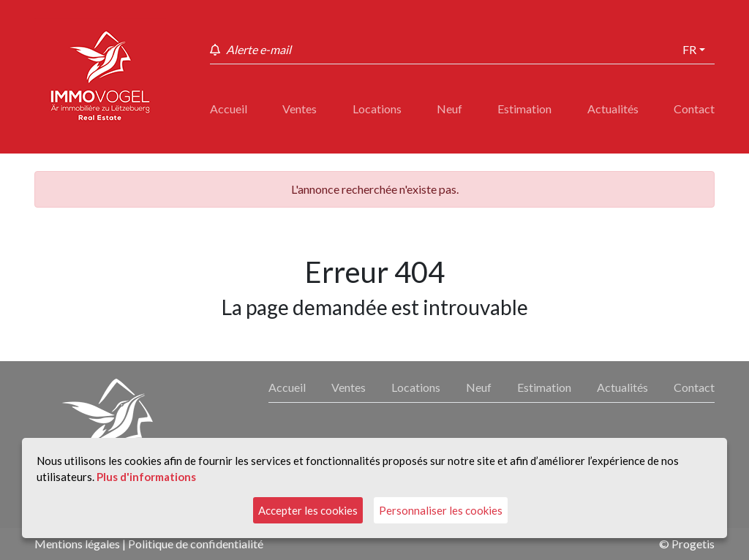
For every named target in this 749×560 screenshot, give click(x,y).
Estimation (524, 109)
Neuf (449, 109)
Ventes (300, 109)
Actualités (613, 109)
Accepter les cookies (308, 510)
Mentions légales (77, 544)
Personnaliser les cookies (441, 510)
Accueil (229, 109)
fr (689, 49)
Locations (377, 109)
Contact (694, 109)
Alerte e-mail (259, 49)
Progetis (693, 544)
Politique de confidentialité (196, 544)
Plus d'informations (146, 477)
